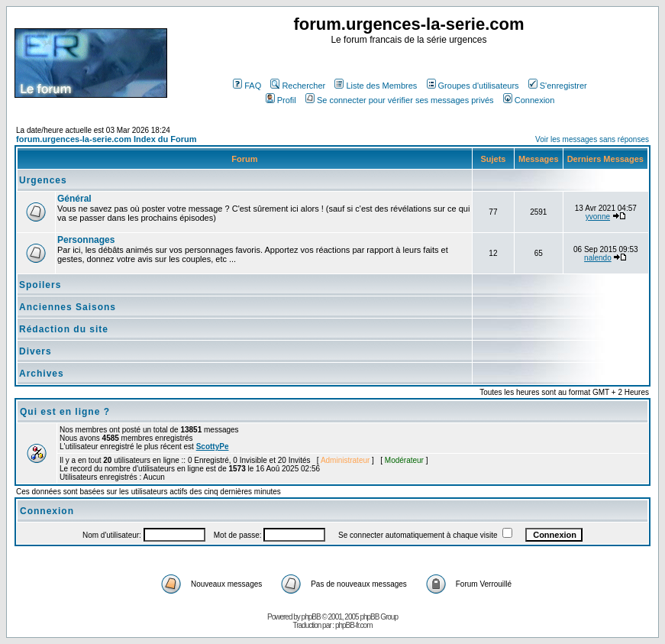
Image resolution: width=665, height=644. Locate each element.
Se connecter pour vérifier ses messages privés (400, 100)
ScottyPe (213, 447)
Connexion (529, 100)
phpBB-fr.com (354, 625)
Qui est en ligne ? (65, 412)
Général (74, 199)
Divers (36, 351)
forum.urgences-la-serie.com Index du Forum (107, 139)
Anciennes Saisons (68, 307)
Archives (42, 374)
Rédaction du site (64, 329)
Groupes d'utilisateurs (473, 86)
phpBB (311, 617)
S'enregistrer (558, 86)
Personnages (86, 240)
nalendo (598, 258)
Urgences (43, 180)
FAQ (247, 86)
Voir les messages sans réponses (592, 139)
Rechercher (298, 86)
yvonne (598, 217)
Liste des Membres (376, 86)
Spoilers (40, 285)
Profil (281, 100)
